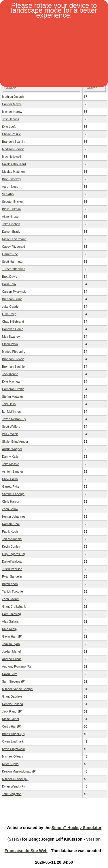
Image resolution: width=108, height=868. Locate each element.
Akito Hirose (10, 217)
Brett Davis (10, 277)
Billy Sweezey (12, 179)
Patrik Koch (10, 531)
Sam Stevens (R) (14, 681)
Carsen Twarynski (14, 292)
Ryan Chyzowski (13, 749)
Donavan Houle (13, 329)
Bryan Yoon (10, 584)
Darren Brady (11, 232)
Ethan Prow (10, 344)
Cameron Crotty (13, 389)
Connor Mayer (12, 104)
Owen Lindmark (13, 741)
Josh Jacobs (11, 119)
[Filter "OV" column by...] (95, 88)
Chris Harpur (11, 501)
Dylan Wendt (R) (13, 786)
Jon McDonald (12, 539)
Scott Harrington (13, 262)
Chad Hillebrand (13, 322)
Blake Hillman (11, 209)
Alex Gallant (10, 621)
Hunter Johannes (14, 516)
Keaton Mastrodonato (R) (19, 771)
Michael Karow (12, 112)
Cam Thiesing (12, 614)
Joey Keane (10, 374)
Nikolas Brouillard (14, 164)
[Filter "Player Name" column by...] (42, 88)
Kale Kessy (10, 629)
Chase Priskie (12, 134)
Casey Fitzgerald (14, 247)
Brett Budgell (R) (13, 734)
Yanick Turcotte (13, 591)
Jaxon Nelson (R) (14, 419)
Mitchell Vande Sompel (18, 689)
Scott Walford (11, 427)
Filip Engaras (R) (14, 554)
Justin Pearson (12, 569)
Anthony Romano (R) (16, 666)
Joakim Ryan (11, 644)
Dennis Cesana (13, 704)
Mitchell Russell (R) (15, 779)
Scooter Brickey (13, 202)
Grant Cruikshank (14, 606)
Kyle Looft (9, 127)
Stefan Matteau (12, 397)
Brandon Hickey (13, 359)
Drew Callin (10, 479)
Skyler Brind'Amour (15, 441)
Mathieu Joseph (13, 97)
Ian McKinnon (11, 412)
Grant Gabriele (12, 696)
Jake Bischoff (11, 224)
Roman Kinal (11, 524)
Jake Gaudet (11, 307)
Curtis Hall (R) (12, 726)
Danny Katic (10, 456)
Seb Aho (8, 194)
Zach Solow (10, 509)
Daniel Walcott (12, 561)
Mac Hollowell (12, 157)
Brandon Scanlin (13, 142)
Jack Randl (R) (12, 711)
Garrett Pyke (11, 486)
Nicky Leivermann (14, 239)
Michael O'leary (13, 756)
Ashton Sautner (13, 471)
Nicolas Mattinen (13, 172)
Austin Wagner (12, 449)
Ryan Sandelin (12, 576)
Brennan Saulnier (14, 367)
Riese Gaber (11, 719)
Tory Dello (9, 404)
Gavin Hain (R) (12, 636)
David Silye (10, 674)
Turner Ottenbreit (14, 269)
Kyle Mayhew (11, 382)
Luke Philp (9, 314)
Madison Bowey (13, 149)
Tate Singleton (12, 794)
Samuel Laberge (13, 494)
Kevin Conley (11, 546)
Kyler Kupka (10, 764)
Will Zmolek (10, 434)
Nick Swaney (11, 337)
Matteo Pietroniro (14, 352)
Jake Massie (11, 464)
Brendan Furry (12, 299)
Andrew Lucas (12, 659)
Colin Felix (9, 284)
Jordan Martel (11, 651)
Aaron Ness (10, 187)
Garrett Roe (10, 254)
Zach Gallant (11, 599)
